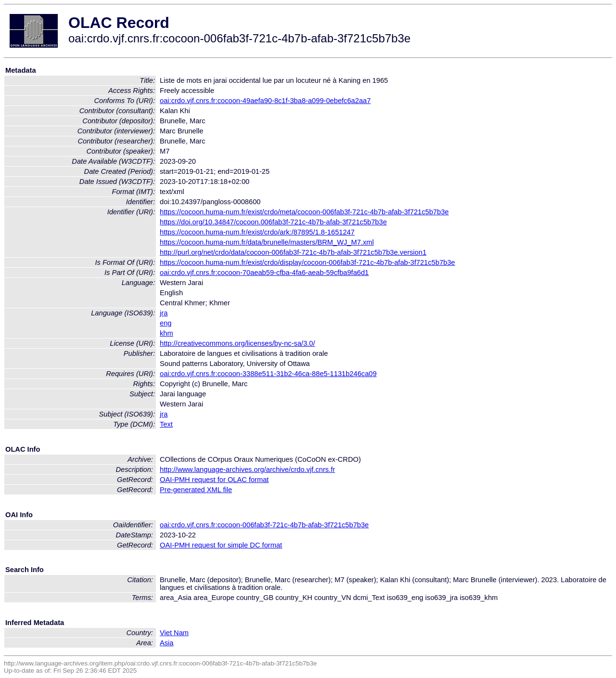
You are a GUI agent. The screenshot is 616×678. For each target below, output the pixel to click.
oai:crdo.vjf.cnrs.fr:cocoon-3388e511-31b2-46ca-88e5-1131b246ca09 (268, 374)
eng (166, 323)
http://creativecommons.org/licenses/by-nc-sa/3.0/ (237, 343)
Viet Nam (174, 633)
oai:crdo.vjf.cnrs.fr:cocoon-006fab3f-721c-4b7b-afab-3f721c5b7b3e (264, 525)
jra (164, 313)
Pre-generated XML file (196, 490)
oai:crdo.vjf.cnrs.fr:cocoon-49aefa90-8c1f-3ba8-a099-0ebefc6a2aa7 (265, 101)
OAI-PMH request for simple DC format (221, 545)
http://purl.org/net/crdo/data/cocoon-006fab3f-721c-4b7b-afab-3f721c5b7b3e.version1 (293, 252)
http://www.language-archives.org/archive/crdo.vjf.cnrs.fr (247, 469)
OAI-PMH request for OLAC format (214, 480)
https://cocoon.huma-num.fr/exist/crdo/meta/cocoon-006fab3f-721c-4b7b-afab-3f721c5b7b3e (304, 212)
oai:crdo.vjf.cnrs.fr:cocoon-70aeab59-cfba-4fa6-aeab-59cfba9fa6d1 (264, 273)
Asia (167, 643)
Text (166, 424)
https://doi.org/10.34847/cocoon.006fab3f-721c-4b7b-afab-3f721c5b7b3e (273, 222)
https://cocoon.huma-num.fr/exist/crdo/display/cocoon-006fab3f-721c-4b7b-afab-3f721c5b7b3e (308, 262)
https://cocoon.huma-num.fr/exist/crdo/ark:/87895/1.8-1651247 (257, 232)
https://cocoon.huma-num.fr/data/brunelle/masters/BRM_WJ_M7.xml (267, 242)
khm (167, 333)
